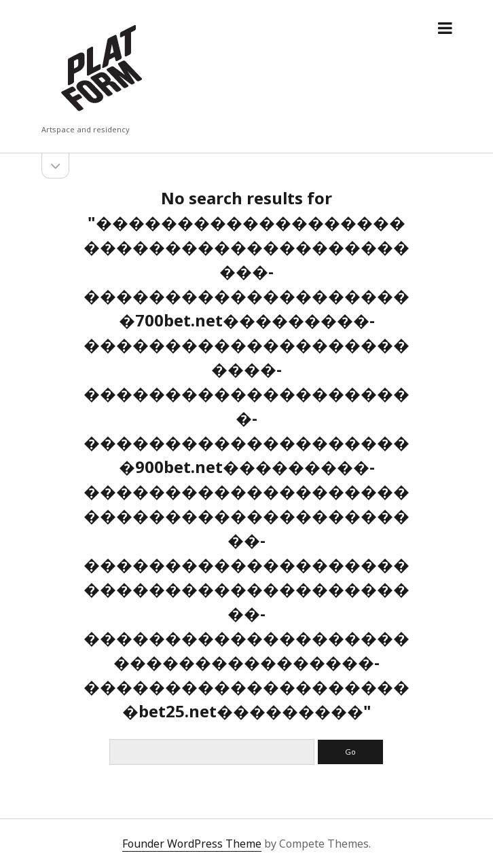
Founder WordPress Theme (192, 844)
